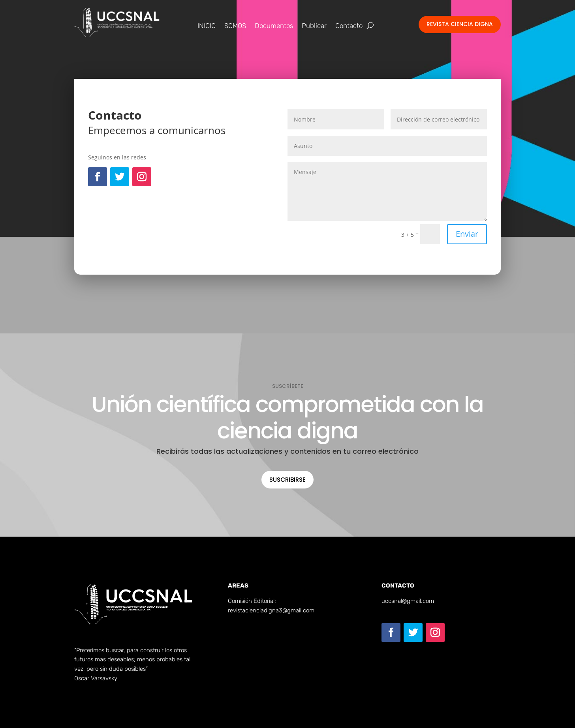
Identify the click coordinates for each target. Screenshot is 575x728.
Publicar (314, 26)
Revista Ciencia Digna (460, 24)
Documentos (274, 26)
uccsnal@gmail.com (408, 601)
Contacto (349, 26)
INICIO (207, 26)
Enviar (467, 234)
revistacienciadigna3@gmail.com (271, 610)
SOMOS (235, 26)
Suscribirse (287, 480)
